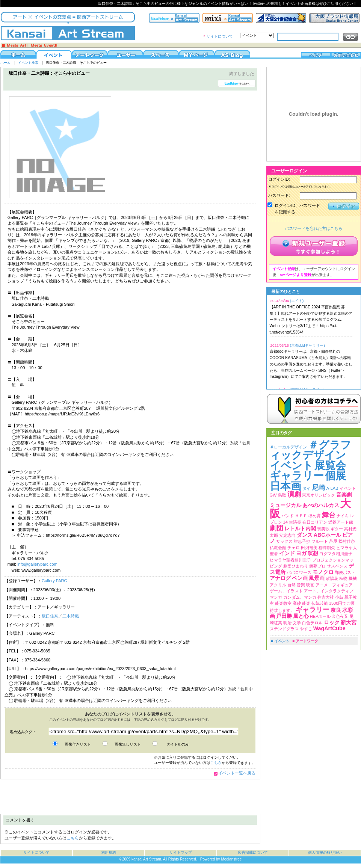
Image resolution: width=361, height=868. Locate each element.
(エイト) (297, 301)
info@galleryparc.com (37, 564)
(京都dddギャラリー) (307, 345)
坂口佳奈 (50, 616)
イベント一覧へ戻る (237, 773)
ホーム (5, 63)
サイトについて (220, 36)
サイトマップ (181, 852)
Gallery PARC (54, 581)
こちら (216, 763)
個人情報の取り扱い (325, 852)
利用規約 (109, 852)
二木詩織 (71, 616)
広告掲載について (253, 852)
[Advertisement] (130, 797)
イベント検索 (28, 63)
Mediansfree (231, 859)
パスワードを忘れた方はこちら (314, 228)
